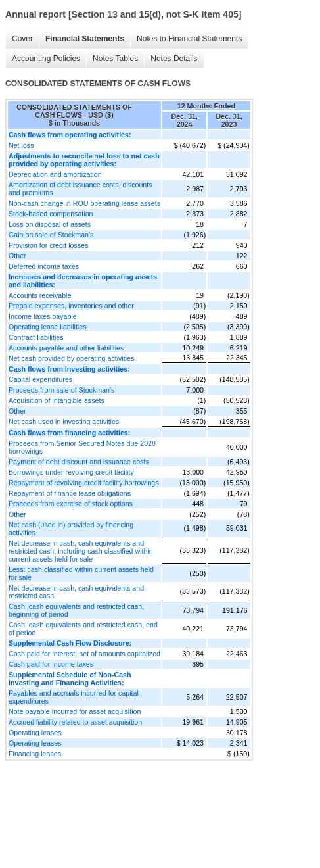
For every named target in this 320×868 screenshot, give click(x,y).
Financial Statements (85, 39)
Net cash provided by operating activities (71, 358)
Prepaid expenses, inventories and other (71, 306)
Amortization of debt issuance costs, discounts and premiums (80, 189)
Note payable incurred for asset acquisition (75, 711)
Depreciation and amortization (55, 174)
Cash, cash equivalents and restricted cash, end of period (83, 629)
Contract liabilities (36, 337)
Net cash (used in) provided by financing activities (71, 529)
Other (17, 256)
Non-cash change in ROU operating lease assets (84, 203)
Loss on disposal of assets (50, 224)
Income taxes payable (43, 316)
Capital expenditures (40, 379)
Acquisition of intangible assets (57, 400)
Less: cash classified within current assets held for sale (81, 573)
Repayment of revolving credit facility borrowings (84, 483)
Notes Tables (115, 59)
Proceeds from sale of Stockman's (61, 390)
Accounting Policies (46, 59)
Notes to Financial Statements (189, 39)
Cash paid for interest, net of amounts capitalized (84, 654)
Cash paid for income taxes (51, 664)
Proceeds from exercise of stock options (71, 504)
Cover (22, 39)
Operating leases (35, 733)
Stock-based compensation (51, 214)
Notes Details (174, 59)
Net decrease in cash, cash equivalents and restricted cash (76, 592)
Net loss (21, 145)
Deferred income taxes (44, 266)
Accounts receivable (40, 295)
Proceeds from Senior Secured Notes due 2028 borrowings (82, 447)
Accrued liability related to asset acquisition (75, 722)
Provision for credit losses (48, 245)
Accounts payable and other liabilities (66, 348)
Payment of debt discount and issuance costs (79, 462)
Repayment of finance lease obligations (70, 493)
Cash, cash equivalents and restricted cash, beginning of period (76, 610)
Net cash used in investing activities (64, 422)
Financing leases (35, 754)
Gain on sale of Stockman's (51, 235)
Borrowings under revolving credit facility (71, 472)
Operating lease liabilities (47, 327)
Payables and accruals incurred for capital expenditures (74, 697)
